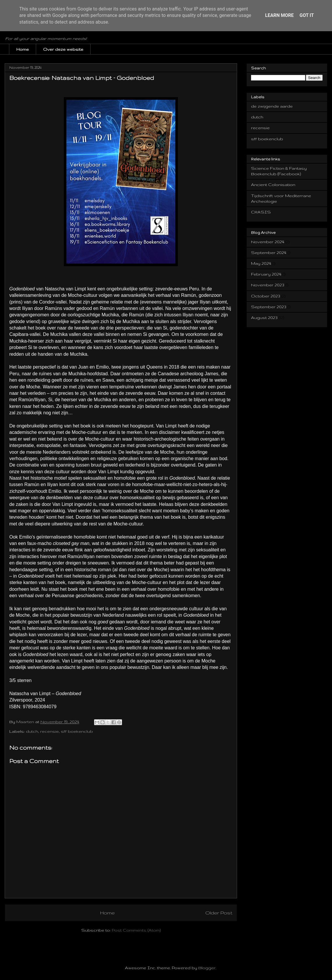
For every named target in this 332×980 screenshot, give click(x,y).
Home (23, 49)
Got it (307, 15)
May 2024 (261, 263)
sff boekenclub (77, 731)
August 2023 (264, 318)
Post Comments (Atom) (136, 930)
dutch (32, 731)
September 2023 (269, 307)
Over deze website (63, 49)
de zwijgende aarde (272, 106)
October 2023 (266, 296)
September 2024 (269, 253)
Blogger (207, 968)
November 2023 (268, 285)
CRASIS (261, 212)
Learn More (279, 15)
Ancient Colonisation (273, 185)
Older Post (219, 913)
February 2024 (266, 274)
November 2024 (268, 242)
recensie (50, 731)
